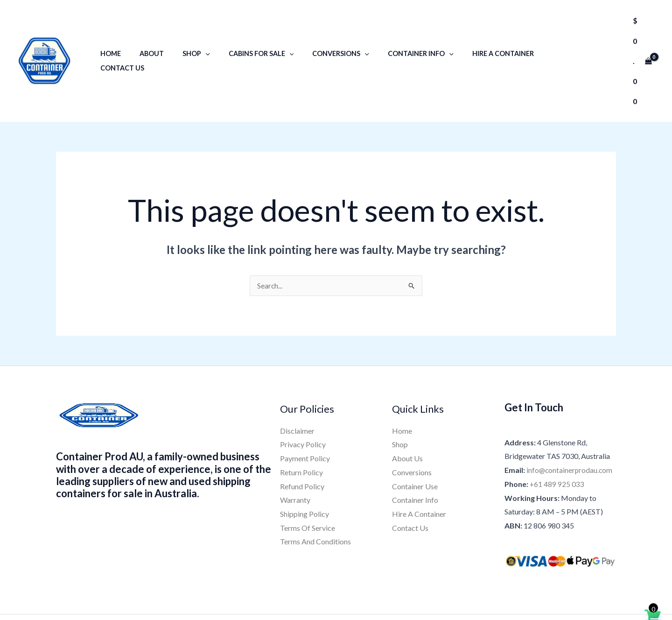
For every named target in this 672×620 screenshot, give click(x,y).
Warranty (295, 450)
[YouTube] (362, 581)
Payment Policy (305, 408)
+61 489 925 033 (557, 433)
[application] (201, 36)
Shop (192, 36)
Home (117, 36)
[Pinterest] (386, 581)
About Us (407, 408)
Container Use (415, 436)
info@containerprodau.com (570, 419)
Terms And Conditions (315, 491)
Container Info (401, 36)
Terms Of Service (308, 477)
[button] (600, 36)
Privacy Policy (303, 394)
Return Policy (301, 422)
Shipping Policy (304, 463)
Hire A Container (477, 36)
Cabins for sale (252, 36)
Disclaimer (297, 380)
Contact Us (544, 36)
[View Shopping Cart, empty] (635, 35)
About (153, 36)
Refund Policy (302, 436)
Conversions (326, 36)
